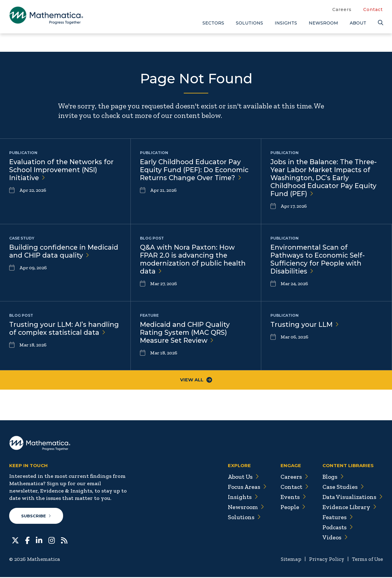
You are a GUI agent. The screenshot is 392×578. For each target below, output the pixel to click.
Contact (373, 9)
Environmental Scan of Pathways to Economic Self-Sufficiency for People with (319, 260)
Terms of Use (367, 560)
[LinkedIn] (39, 541)
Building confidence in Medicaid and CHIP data (51, 256)
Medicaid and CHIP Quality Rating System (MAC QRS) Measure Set (186, 333)
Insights (286, 23)
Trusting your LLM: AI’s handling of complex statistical (64, 329)
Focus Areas (245, 487)
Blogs (332, 477)
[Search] (380, 23)
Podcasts (337, 528)
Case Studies (342, 487)
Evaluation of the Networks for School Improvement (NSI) (62, 170)
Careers (342, 9)
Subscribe (36, 516)
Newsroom (323, 23)
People (291, 508)
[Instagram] (52, 541)
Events (291, 497)
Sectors (213, 23)
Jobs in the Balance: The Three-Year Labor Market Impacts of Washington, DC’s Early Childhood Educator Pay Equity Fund (325, 178)
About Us (241, 477)
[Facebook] (27, 541)
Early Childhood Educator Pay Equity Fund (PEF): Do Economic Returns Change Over (196, 170)
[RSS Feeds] (64, 541)
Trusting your (305, 325)
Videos (334, 538)
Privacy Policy (324, 560)
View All (196, 380)
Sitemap (288, 560)
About (358, 23)
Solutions (249, 23)
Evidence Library (349, 508)
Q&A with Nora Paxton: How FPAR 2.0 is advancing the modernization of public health (194, 260)
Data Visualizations (352, 497)
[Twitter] (15, 541)
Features (337, 518)
